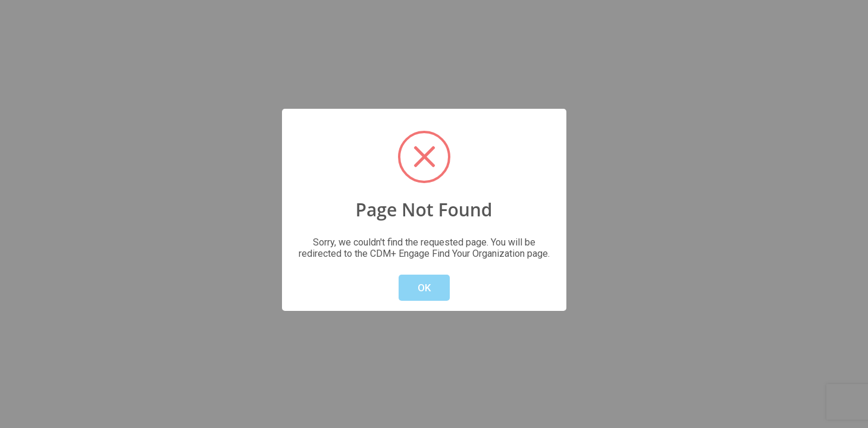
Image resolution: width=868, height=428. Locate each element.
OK (424, 288)
